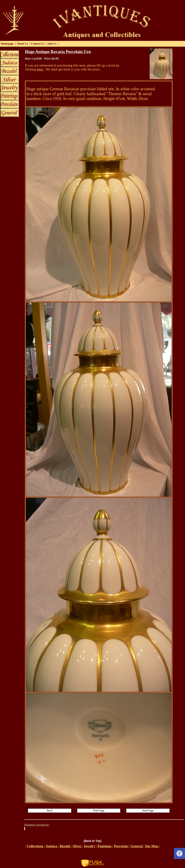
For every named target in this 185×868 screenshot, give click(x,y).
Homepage (7, 44)
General (137, 846)
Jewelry (90, 846)
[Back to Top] (92, 841)
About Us (22, 44)
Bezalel (65, 846)
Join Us (52, 44)
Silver (77, 846)
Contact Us (38, 44)
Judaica (52, 846)
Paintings (105, 846)
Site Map (152, 846)
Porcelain (121, 846)
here (40, 69)
